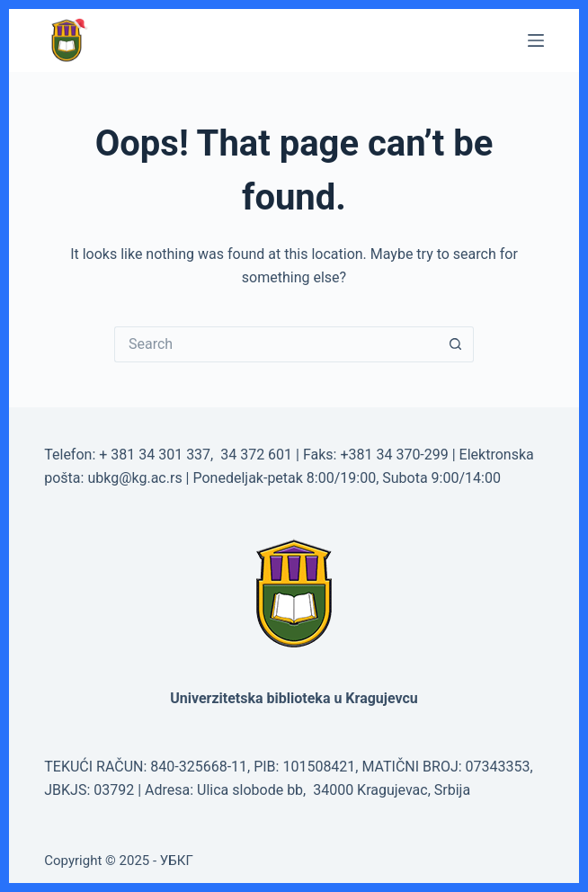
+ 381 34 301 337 (155, 455)
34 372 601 (258, 455)
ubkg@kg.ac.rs (134, 478)
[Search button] (456, 344)
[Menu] (536, 40)
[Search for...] (276, 344)
